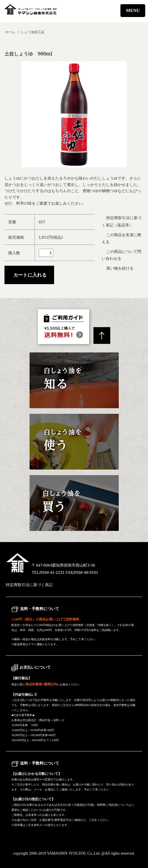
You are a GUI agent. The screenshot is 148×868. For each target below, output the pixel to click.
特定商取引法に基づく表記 (29, 585)
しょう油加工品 (33, 32)
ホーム (10, 32)
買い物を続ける (120, 268)
